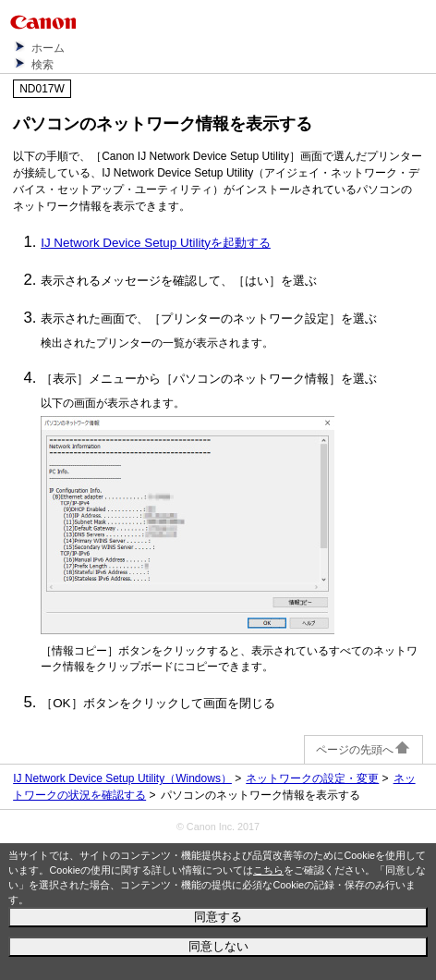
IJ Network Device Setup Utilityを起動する (156, 243)
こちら (268, 870)
